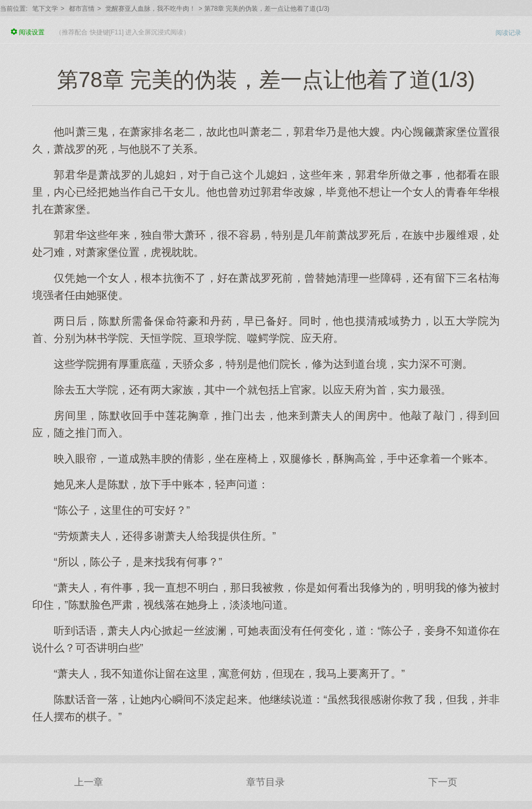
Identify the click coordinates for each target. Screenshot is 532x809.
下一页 (443, 782)
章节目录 (265, 782)
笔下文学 (45, 9)
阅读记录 (508, 33)
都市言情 (82, 9)
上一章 (89, 782)
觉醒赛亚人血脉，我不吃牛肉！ (150, 9)
